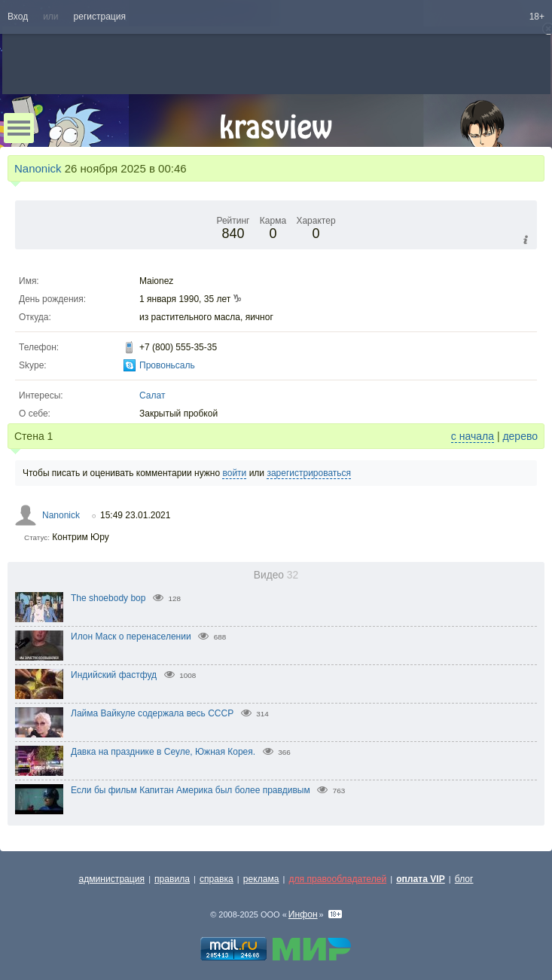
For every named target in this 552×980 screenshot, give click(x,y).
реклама (261, 879)
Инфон (303, 914)
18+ (537, 17)
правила (172, 879)
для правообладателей (337, 879)
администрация (112, 879)
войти (234, 473)
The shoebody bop (108, 598)
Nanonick (38, 168)
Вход (18, 17)
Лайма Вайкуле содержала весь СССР (152, 713)
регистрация (100, 17)
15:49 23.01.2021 (135, 515)
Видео (276, 575)
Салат (152, 395)
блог (464, 879)
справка (217, 879)
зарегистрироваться (309, 473)
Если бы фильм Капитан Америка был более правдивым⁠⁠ (191, 790)
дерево (520, 436)
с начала (473, 436)
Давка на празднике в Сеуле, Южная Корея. (163, 752)
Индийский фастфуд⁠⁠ (114, 675)
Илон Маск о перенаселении (131, 637)
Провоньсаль (167, 365)
